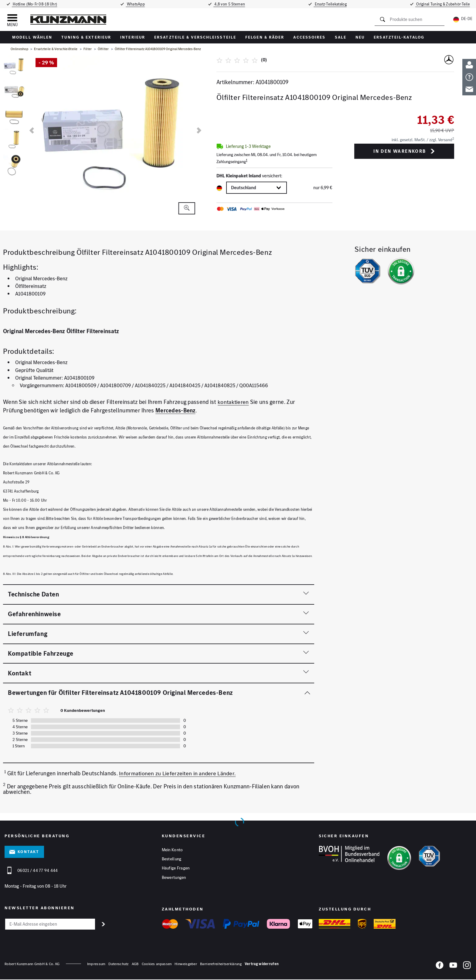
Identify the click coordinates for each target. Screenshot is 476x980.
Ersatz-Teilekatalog (332, 4)
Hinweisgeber (186, 964)
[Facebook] (440, 967)
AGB (135, 964)
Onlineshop (19, 49)
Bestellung (172, 860)
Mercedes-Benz (176, 410)
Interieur (133, 37)
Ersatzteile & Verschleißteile (195, 37)
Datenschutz (118, 964)
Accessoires (309, 37)
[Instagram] (467, 967)
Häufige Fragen (176, 869)
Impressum (96, 964)
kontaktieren (234, 402)
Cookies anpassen (157, 964)
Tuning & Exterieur (86, 37)
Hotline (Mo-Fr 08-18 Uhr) (34, 4)
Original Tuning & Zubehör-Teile (444, 4)
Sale (341, 37)
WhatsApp (135, 4)
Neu (360, 37)
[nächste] (199, 130)
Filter (88, 49)
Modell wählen (32, 37)
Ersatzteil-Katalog (399, 37)
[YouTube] (453, 967)
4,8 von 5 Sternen (230, 4)
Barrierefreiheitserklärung (221, 964)
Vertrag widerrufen (262, 964)
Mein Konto (172, 850)
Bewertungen (174, 879)
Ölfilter (103, 49)
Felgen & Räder (265, 37)
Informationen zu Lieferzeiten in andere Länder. (178, 773)
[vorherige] (32, 130)
